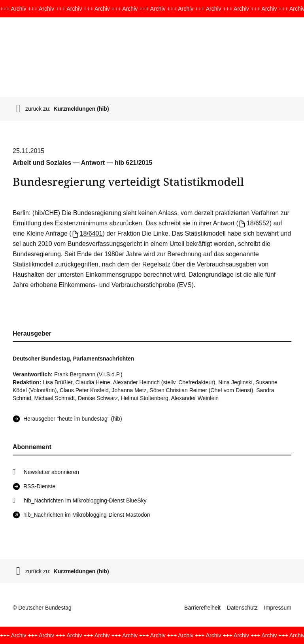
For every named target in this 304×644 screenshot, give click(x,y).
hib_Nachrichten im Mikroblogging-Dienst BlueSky (85, 500)
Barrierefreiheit (202, 608)
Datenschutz (242, 608)
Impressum (278, 608)
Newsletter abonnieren (51, 472)
